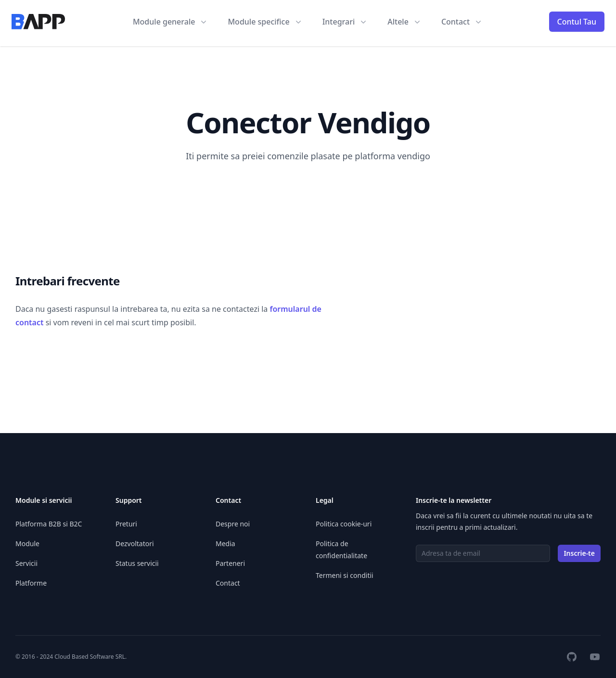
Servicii (26, 563)
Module (27, 544)
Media (225, 544)
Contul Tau (577, 22)
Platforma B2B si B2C (49, 524)
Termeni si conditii (345, 575)
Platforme (31, 583)
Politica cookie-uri (344, 524)
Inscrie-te (579, 553)
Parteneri (230, 563)
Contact (228, 583)
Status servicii (137, 563)
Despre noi (233, 524)
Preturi (126, 524)
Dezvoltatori (135, 544)
